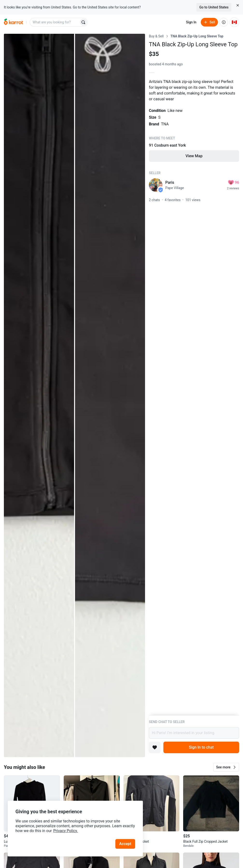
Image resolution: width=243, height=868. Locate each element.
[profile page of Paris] (156, 185)
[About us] (224, 22)
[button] (226, 767)
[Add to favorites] (155, 747)
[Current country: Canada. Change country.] (234, 22)
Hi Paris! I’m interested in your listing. (194, 733)
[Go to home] (14, 22)
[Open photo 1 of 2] (39, 395)
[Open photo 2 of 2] (110, 395)
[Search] (83, 22)
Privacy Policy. (66, 831)
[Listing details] (194, 375)
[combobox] (55, 22)
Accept (125, 844)
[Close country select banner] (238, 5)
